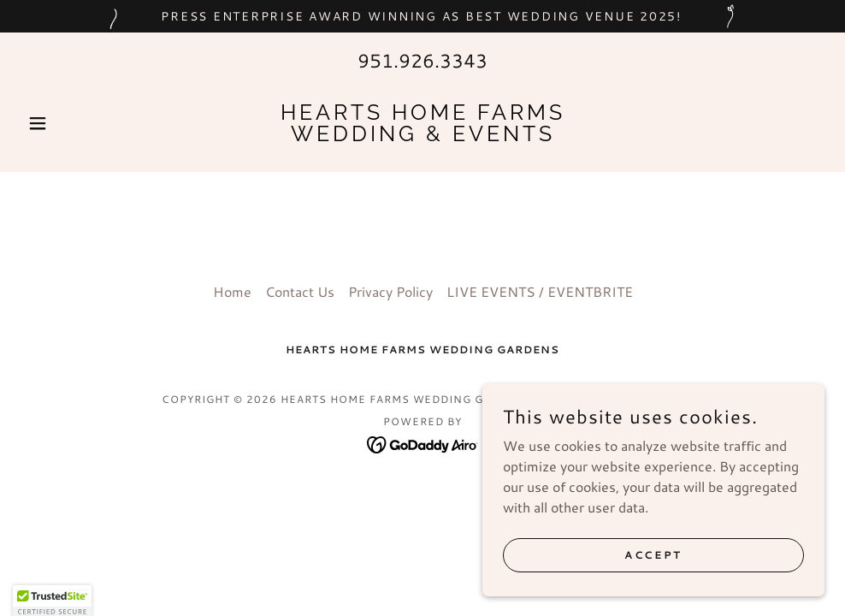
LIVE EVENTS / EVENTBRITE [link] (540, 291)
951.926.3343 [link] (422, 60)
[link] (422, 136)
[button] (81, 123)
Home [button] (232, 291)
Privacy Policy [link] (390, 291)
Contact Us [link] (300, 291)
